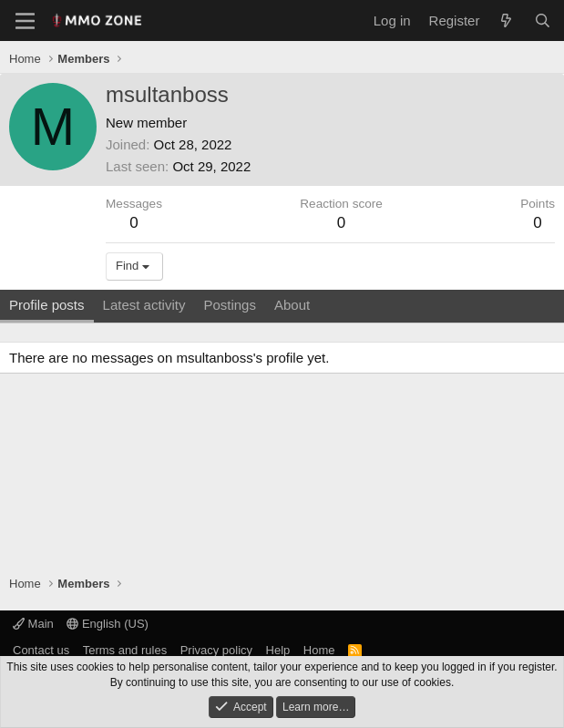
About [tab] (292, 305)
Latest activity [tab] (144, 305)
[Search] (543, 21)
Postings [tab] (230, 305)
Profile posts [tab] (47, 305)
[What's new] (506, 21)
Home (319, 650)
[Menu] (25, 21)
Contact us (41, 650)
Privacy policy (216, 650)
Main (33, 624)
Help (278, 650)
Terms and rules (125, 650)
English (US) (108, 624)
